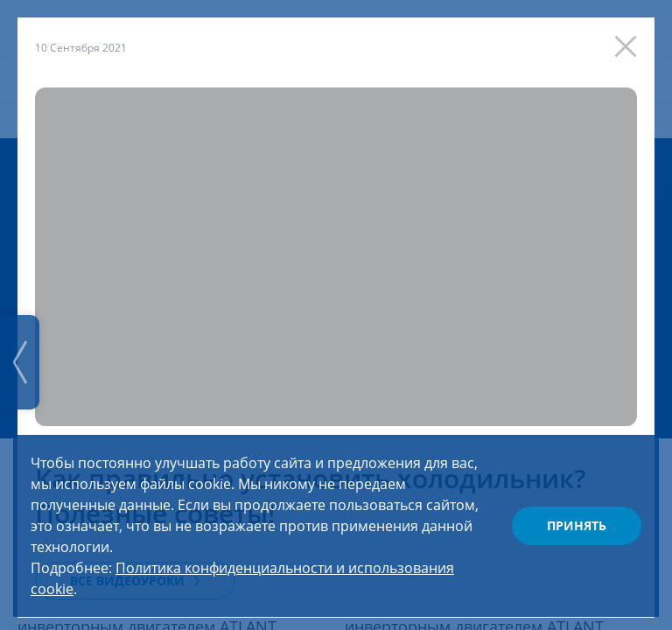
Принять (577, 525)
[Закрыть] (630, 42)
